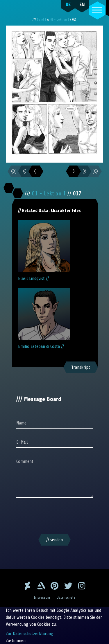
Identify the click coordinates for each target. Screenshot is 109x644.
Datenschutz (66, 598)
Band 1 (42, 20)
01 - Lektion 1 (60, 20)
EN (82, 4)
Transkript (81, 367)
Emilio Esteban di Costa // (44, 318)
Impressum (42, 598)
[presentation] (55, 517)
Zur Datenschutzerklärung (30, 634)
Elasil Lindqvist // (44, 250)
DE (68, 4)
